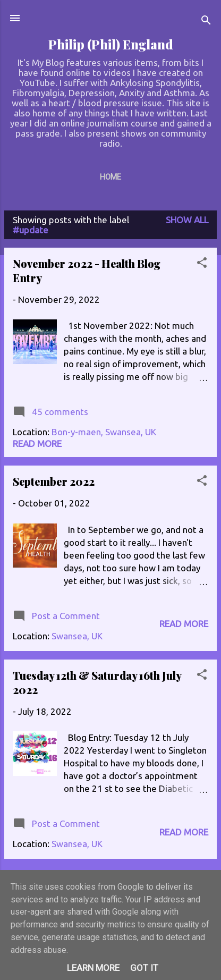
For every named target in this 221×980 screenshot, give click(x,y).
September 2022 (54, 481)
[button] (202, 264)
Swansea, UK (77, 636)
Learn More (93, 968)
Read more (37, 443)
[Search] (206, 22)
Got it (144, 968)
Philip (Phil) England (111, 44)
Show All (187, 220)
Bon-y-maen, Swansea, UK (104, 432)
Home (110, 177)
